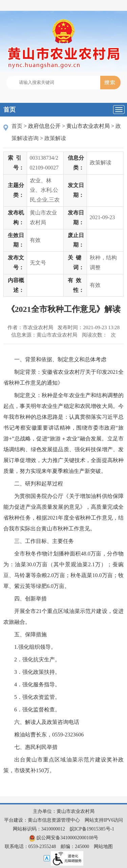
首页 (9, 110)
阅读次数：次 (99, 335)
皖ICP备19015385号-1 (92, 829)
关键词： (76, 262)
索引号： (16, 163)
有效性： (76, 285)
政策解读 (55, 138)
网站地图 (103, 847)
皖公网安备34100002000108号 (64, 838)
